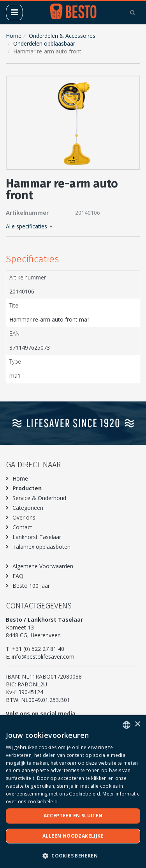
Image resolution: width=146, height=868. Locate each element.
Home (14, 36)
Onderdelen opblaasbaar (44, 43)
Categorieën (28, 508)
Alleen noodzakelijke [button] (73, 836)
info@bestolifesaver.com (43, 657)
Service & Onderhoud (39, 498)
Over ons (24, 517)
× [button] (137, 724)
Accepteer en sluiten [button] (73, 816)
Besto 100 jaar (31, 586)
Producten (27, 488)
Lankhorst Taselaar (37, 537)
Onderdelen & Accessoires (62, 36)
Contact (22, 527)
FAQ (18, 576)
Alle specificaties (29, 226)
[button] (132, 83)
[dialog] (73, 792)
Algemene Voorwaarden (43, 566)
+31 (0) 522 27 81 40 (38, 649)
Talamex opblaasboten (41, 547)
